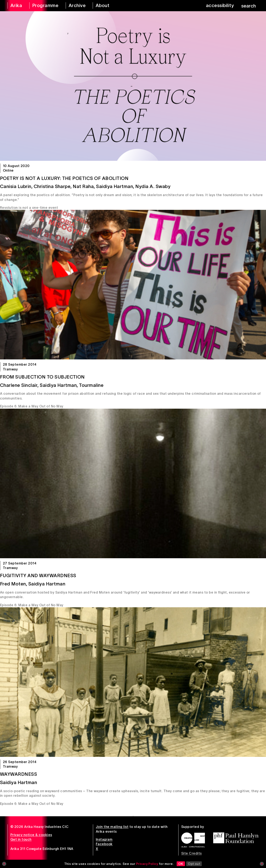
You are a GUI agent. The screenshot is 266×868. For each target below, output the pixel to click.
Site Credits (191, 853)
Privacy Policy (147, 864)
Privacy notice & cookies (31, 835)
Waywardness (18, 774)
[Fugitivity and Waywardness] (133, 483)
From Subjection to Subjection (42, 377)
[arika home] (16, 6)
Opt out (194, 864)
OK (181, 864)
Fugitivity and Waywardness (38, 575)
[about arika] (107, 6)
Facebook (104, 844)
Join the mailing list (112, 827)
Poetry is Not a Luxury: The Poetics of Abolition (64, 178)
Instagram (104, 839)
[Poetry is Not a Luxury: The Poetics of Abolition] (133, 86)
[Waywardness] (133, 682)
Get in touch (21, 839)
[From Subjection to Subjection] (133, 285)
